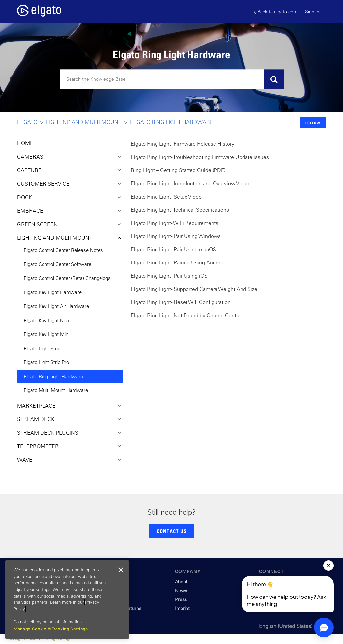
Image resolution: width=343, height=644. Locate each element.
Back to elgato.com (275, 12)
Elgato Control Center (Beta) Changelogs (67, 278)
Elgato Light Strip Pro (46, 362)
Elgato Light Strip (42, 348)
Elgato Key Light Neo (46, 320)
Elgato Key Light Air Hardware (56, 306)
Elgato (27, 122)
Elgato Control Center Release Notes (63, 250)
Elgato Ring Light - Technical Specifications (180, 210)
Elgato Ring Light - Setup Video (166, 197)
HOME (25, 143)
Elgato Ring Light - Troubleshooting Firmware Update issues (200, 157)
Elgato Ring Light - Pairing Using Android (178, 262)
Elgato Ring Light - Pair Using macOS (173, 249)
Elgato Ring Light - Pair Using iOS (169, 276)
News (181, 591)
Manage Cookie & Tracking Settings (51, 629)
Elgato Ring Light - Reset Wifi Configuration (181, 302)
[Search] (172, 79)
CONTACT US (172, 531)
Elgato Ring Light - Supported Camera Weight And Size (194, 289)
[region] (67, 599)
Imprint (182, 608)
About (181, 582)
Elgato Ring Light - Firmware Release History (183, 144)
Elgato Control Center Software (57, 264)
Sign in (312, 12)
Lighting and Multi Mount (84, 122)
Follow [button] (313, 123)
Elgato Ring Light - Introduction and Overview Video (190, 183)
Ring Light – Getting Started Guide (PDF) (178, 170)
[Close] (121, 570)
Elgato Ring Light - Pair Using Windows (176, 236)
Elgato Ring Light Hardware (172, 122)
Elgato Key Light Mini (46, 334)
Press (181, 599)
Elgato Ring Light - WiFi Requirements (175, 223)
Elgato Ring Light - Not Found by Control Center (186, 315)
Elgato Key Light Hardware (53, 292)
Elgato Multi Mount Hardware (56, 390)
